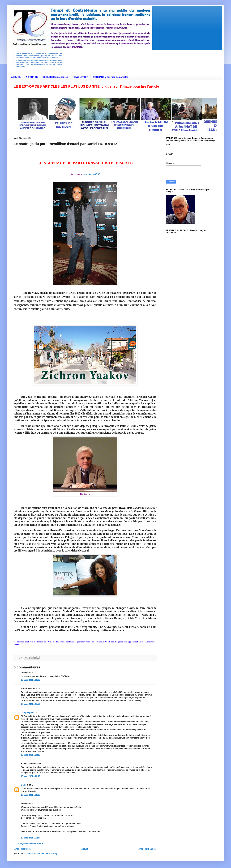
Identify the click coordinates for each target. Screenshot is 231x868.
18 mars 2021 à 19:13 (30, 755)
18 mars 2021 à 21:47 (30, 838)
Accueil (85, 849)
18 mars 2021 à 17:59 (30, 704)
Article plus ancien (147, 849)
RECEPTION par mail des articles (111, 77)
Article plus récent (23, 849)
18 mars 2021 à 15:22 (30, 680)
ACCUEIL (16, 77)
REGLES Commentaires (55, 77)
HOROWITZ (92, 174)
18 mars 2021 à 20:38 (30, 795)
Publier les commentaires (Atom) (42, 854)
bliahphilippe (27, 713)
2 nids (24, 785)
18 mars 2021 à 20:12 (30, 776)
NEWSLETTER (80, 77)
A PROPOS (32, 77)
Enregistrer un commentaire (30, 843)
